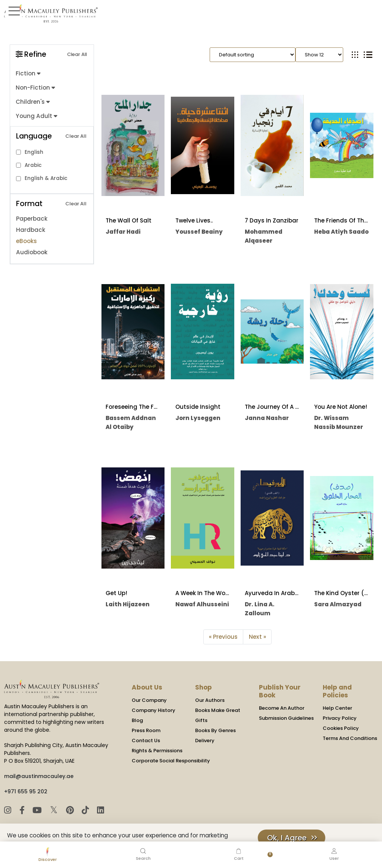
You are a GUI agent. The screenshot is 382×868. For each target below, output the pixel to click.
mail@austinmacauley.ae (39, 776)
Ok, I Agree (287, 838)
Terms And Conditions (350, 738)
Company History (154, 710)
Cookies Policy (341, 728)
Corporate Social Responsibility (171, 761)
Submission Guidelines (286, 718)
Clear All (77, 54)
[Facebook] (23, 810)
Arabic (33, 164)
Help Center (337, 708)
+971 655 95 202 (26, 791)
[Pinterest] (70, 810)
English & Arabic (46, 178)
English (34, 151)
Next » (257, 637)
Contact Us (146, 741)
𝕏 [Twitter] (54, 810)
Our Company (149, 700)
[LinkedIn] (99, 810)
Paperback (32, 218)
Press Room (146, 730)
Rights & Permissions (157, 751)
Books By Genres (215, 730)
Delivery (205, 741)
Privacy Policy (340, 718)
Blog (137, 720)
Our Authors (210, 700)
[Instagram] (9, 810)
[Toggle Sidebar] (13, 11)
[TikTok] (85, 810)
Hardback (30, 229)
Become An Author (282, 708)
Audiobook (32, 252)
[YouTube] (38, 810)
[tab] (355, 55)
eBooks (26, 241)
